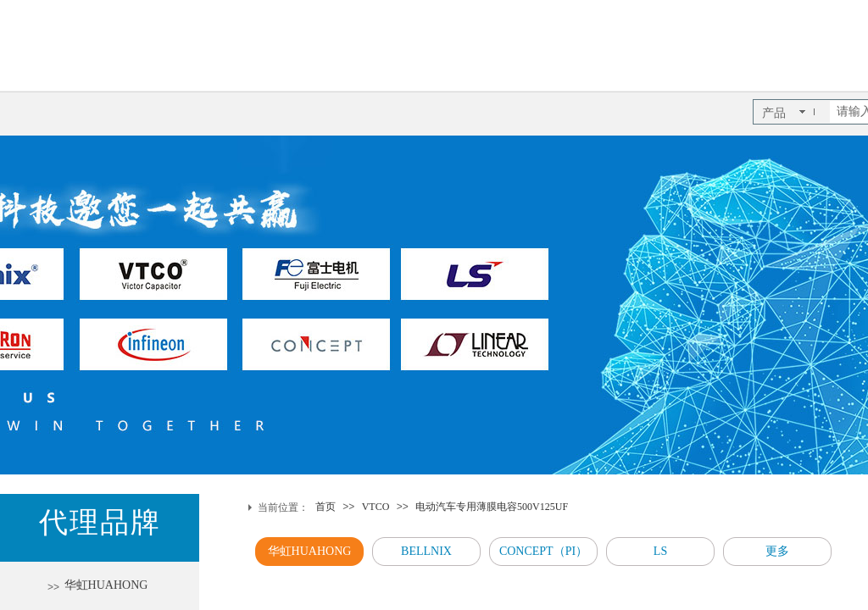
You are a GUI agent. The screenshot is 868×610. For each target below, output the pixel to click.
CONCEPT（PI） (543, 551)
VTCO (376, 507)
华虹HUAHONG (310, 551)
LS (660, 551)
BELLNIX (426, 551)
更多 (777, 551)
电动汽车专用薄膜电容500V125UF (492, 507)
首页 (325, 507)
